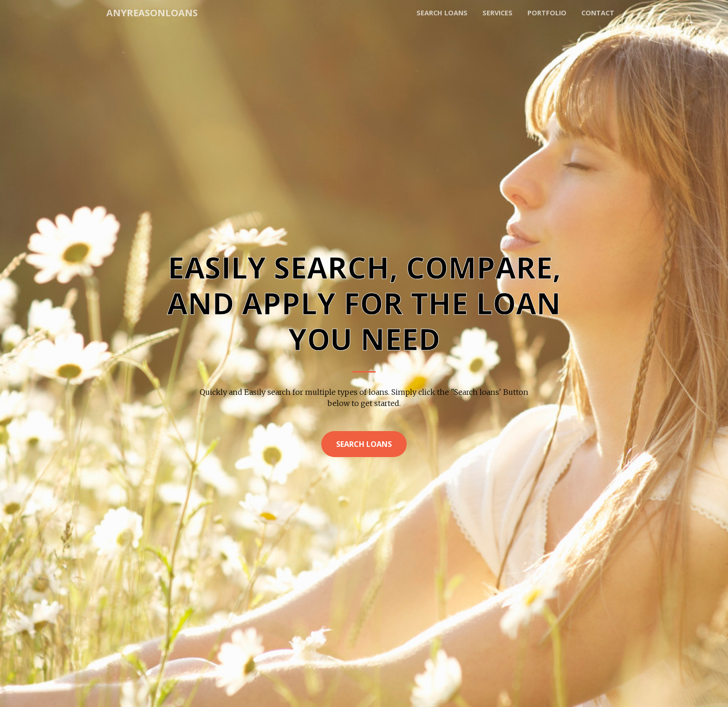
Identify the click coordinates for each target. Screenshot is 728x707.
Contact (598, 13)
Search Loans (364, 444)
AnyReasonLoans (152, 13)
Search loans (442, 13)
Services (497, 13)
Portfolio (547, 13)
